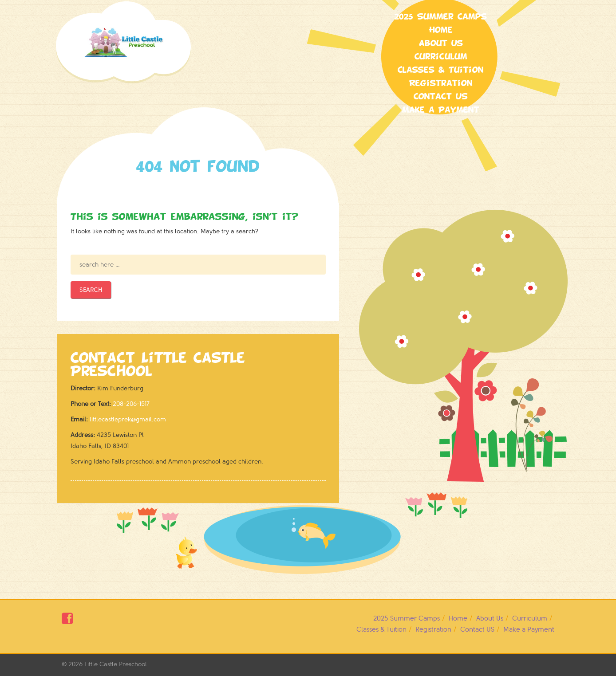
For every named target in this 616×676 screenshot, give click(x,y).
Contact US (441, 97)
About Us (441, 43)
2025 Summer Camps (441, 17)
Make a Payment (441, 110)
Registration (441, 83)
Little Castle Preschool (116, 664)
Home (441, 30)
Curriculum (441, 57)
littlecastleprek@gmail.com (128, 419)
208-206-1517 (131, 404)
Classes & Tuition (441, 70)
